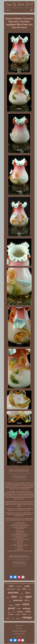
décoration (11, 589)
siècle (21, 597)
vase (14, 596)
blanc (19, 589)
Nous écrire (19, 628)
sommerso (19, 586)
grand (11, 608)
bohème (20, 612)
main (11, 586)
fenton (11, 605)
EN (18, 637)
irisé (13, 618)
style (14, 612)
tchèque (18, 618)
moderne (11, 614)
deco (8, 618)
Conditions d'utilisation (19, 634)
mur (8, 598)
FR (20, 637)
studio (28, 611)
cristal (24, 614)
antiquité (18, 614)
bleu (28, 592)
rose (29, 615)
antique (27, 608)
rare (19, 608)
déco (27, 600)
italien (9, 612)
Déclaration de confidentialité (19, 631)
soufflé (27, 586)
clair (30, 589)
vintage (27, 617)
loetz (24, 589)
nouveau (18, 600)
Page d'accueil (19, 625)
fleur (10, 601)
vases (22, 593)
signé (28, 597)
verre (26, 604)
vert (18, 605)
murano (13, 592)
